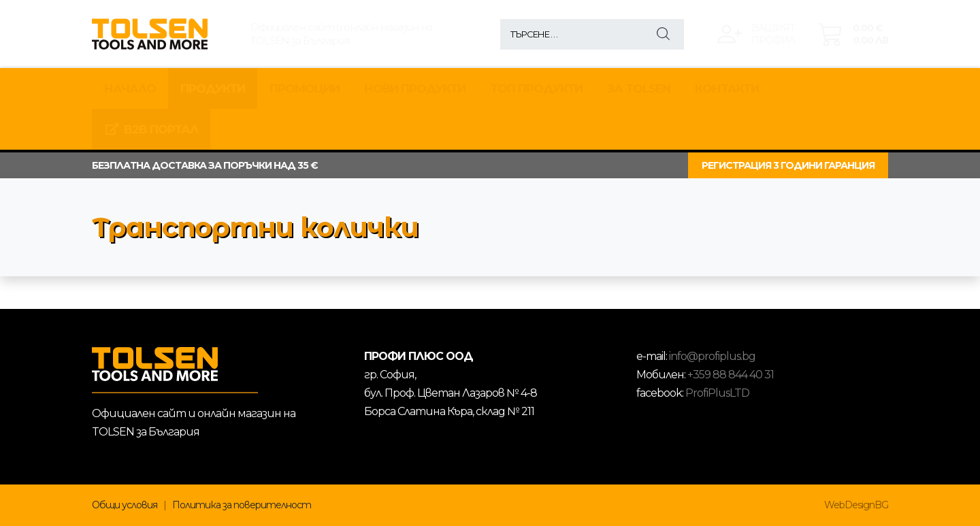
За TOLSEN (639, 88)
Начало (130, 88)
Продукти (213, 88)
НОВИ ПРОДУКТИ (415, 88)
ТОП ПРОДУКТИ (536, 88)
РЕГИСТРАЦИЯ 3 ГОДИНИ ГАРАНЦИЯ (788, 165)
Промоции (305, 88)
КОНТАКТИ (727, 88)
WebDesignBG (856, 505)
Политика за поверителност (242, 505)
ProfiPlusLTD (717, 393)
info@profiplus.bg (712, 356)
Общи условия (125, 505)
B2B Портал (151, 129)
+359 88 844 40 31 (731, 375)
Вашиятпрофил (773, 34)
